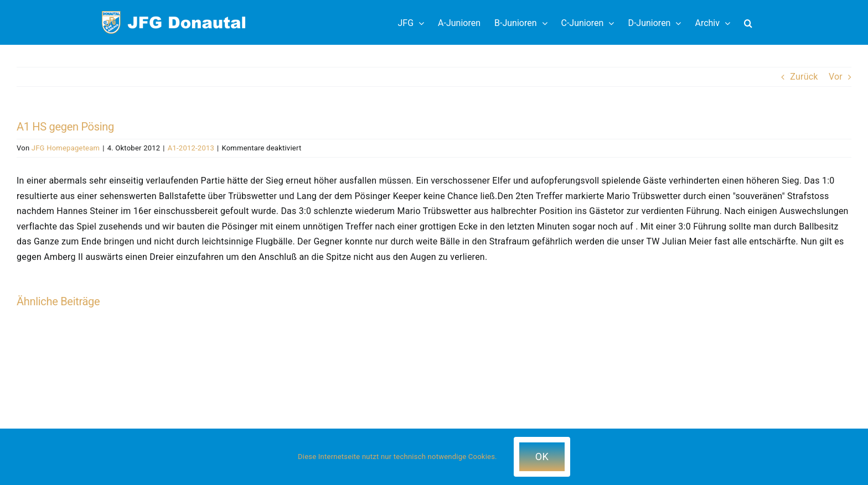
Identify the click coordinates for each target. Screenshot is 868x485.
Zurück (804, 77)
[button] (748, 22)
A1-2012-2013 (191, 148)
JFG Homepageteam (66, 148)
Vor (836, 77)
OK (542, 457)
